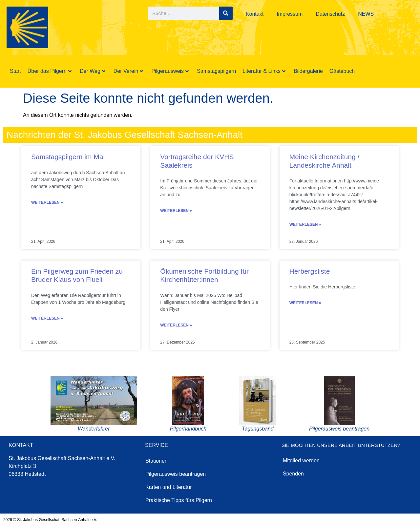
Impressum (290, 14)
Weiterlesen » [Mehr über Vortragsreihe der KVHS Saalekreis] (176, 211)
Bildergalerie (308, 71)
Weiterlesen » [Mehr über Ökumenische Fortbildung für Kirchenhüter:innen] (176, 325)
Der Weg (93, 71)
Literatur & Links (264, 71)
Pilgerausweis (170, 71)
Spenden (293, 474)
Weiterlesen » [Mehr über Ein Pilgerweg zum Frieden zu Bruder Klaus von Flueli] (47, 318)
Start (15, 71)
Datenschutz (330, 14)
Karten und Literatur (168, 487)
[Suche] (226, 13)
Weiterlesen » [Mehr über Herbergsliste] (305, 303)
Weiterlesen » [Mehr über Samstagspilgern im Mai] (47, 202)
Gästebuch (342, 71)
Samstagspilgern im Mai (68, 157)
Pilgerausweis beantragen (176, 474)
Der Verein (128, 71)
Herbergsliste (310, 271)
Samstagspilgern (216, 71)
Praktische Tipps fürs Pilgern (179, 500)
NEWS (366, 14)
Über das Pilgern (50, 71)
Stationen (157, 461)
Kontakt (255, 14)
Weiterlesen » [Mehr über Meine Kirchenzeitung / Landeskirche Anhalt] (305, 224)
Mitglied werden (301, 461)
